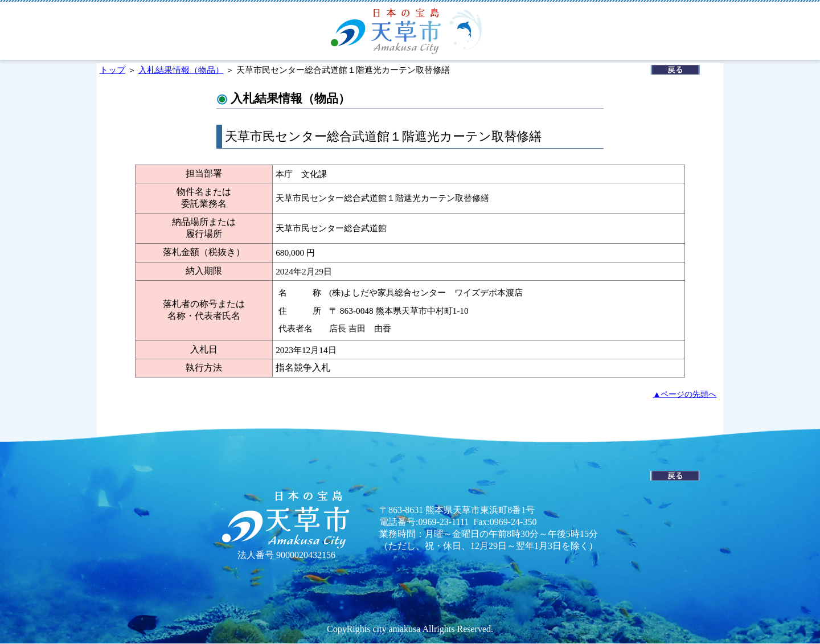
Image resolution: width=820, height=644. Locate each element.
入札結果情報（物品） (181, 70)
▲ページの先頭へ (685, 394)
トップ (112, 70)
